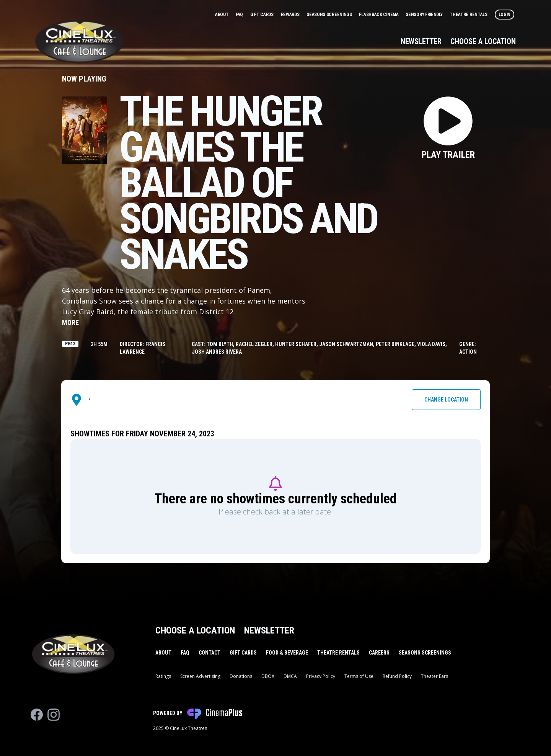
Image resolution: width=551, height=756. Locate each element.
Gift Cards (262, 15)
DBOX (268, 676)
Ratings (163, 676)
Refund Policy (397, 676)
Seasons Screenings (330, 15)
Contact (209, 653)
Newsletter (421, 41)
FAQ (240, 15)
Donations (241, 676)
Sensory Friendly (425, 15)
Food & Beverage (287, 653)
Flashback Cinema (379, 15)
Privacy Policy (321, 676)
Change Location (446, 400)
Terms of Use (359, 676)
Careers (379, 653)
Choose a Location (483, 41)
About (222, 15)
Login (505, 15)
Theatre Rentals (469, 15)
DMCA (290, 676)
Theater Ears (434, 676)
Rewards (291, 15)
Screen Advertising (200, 676)
